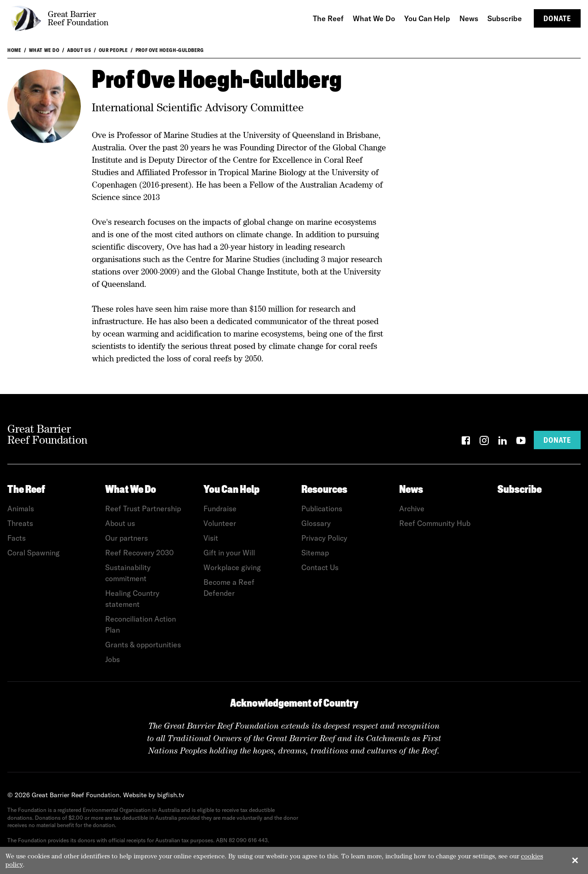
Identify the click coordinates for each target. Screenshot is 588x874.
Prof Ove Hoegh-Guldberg (170, 50)
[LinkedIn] (503, 442)
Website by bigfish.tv (154, 795)
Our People (113, 50)
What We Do (44, 50)
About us (79, 50)
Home (14, 50)
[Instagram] (484, 442)
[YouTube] (521, 442)
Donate (557, 18)
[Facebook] (466, 442)
